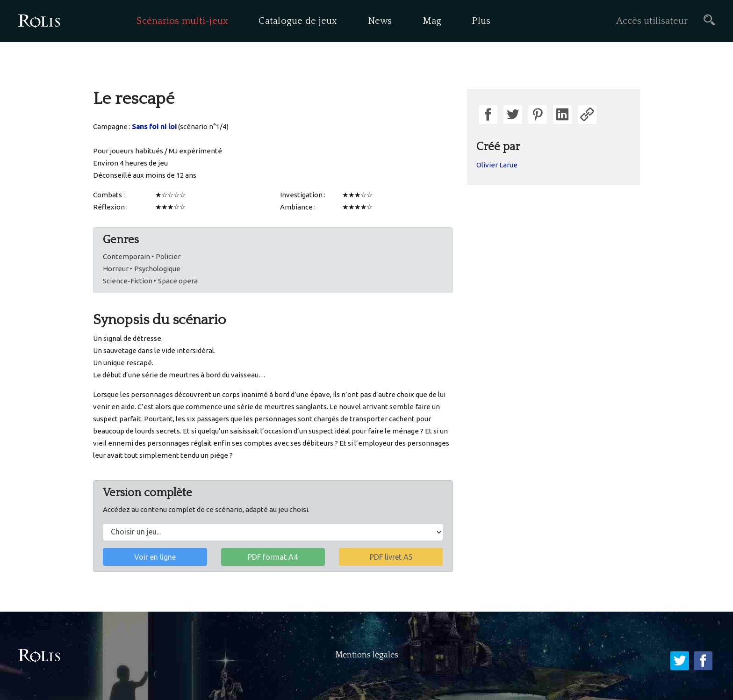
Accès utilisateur (652, 21)
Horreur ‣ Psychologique (142, 269)
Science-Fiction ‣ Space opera (150, 281)
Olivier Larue (497, 165)
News (380, 21)
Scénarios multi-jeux (182, 21)
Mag (432, 21)
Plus (481, 21)
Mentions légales (367, 655)
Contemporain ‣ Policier (142, 256)
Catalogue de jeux (298, 21)
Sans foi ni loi (154, 126)
